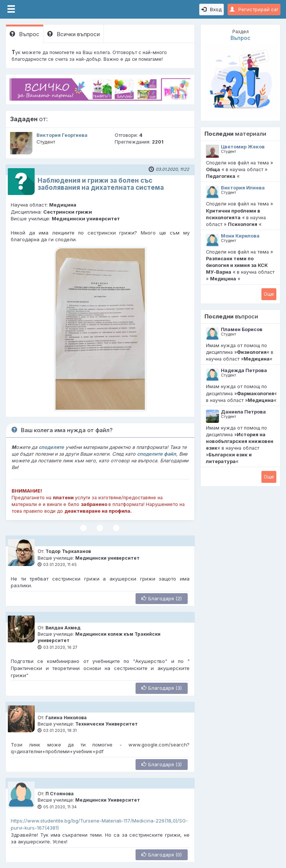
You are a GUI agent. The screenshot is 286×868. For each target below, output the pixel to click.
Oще (269, 294)
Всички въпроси (74, 34)
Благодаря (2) (162, 598)
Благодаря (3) (162, 688)
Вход (212, 9)
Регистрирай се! (254, 9)
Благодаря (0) (162, 855)
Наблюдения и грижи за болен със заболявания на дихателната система (101, 184)
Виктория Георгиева (62, 135)
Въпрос (25, 34)
